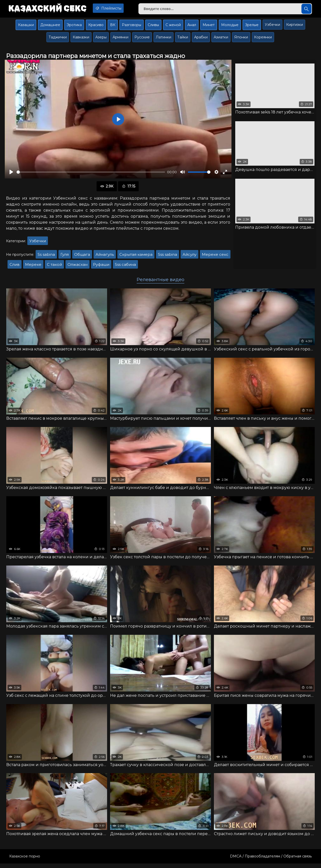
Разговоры (132, 27)
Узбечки (272, 27)
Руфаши (101, 267)
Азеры (101, 39)
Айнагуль (105, 257)
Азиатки (221, 39)
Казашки (26, 27)
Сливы (153, 27)
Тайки (183, 39)
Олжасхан (77, 267)
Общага (82, 257)
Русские (142, 39)
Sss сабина (125, 267)
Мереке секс (215, 257)
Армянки (121, 39)
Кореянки (263, 39)
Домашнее (50, 27)
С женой (173, 27)
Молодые (230, 27)
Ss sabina (46, 257)
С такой (54, 267)
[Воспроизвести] (11, 174)
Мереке (33, 267)
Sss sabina (168, 257)
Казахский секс (49, 9)
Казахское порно (25, 861)
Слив (15, 267)
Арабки (201, 39)
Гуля (65, 257)
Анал (192, 27)
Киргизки (295, 27)
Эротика (74, 27)
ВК (113, 27)
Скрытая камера (136, 257)
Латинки (164, 39)
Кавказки (81, 39)
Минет (209, 27)
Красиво (96, 27)
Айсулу (189, 257)
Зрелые (252, 27)
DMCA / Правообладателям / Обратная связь (271, 861)
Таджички (58, 39)
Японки (241, 39)
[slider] (91, 174)
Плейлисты (115, 8)
